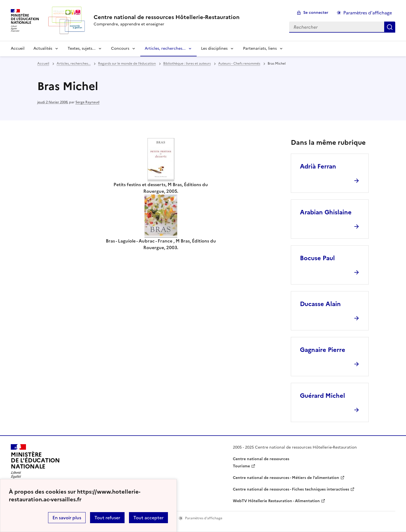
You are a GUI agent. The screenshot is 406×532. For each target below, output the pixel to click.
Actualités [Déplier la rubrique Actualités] (43, 48)
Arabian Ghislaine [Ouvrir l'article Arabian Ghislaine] (326, 212)
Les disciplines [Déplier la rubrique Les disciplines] (214, 48)
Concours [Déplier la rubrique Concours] (120, 48)
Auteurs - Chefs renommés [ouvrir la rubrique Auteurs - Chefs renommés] (239, 64)
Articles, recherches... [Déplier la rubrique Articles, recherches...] (165, 48)
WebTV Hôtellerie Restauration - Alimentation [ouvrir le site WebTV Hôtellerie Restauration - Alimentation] (276, 501)
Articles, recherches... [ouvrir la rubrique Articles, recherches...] (74, 64)
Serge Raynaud (87, 102)
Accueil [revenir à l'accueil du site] (18, 48)
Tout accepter (148, 518)
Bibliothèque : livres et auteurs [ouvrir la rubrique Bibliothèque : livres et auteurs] (187, 64)
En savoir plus (67, 518)
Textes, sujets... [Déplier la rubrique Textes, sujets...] (82, 48)
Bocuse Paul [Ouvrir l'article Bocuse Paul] (317, 258)
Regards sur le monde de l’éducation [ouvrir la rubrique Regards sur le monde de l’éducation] (127, 64)
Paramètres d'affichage (368, 13)
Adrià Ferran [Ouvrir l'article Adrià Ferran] (318, 166)
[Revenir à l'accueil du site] (35, 463)
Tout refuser (107, 518)
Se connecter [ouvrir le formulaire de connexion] (316, 13)
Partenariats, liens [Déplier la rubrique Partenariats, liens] (260, 48)
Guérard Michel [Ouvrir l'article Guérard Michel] (322, 396)
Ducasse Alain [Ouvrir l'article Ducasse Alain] (320, 304)
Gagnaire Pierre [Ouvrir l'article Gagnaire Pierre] (323, 350)
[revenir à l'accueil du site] (167, 17)
